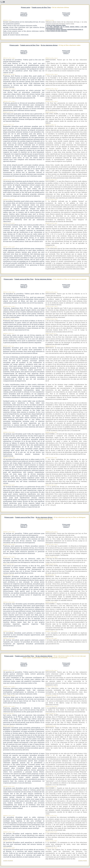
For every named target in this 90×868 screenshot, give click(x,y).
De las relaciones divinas (49, 45)
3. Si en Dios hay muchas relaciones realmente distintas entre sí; (64, 29)
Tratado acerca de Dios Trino (41, 7)
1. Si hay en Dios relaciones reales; (56, 25)
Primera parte (25, 7)
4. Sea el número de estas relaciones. (56, 31)
